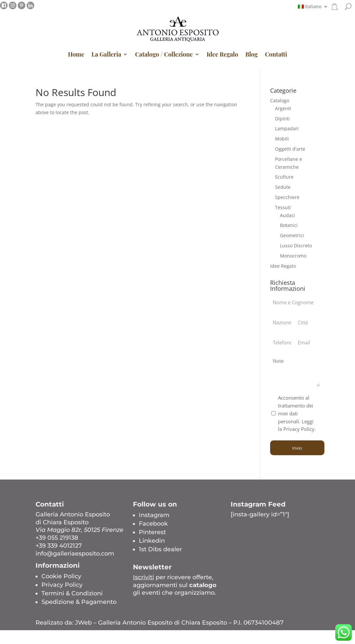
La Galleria (106, 54)
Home (76, 54)
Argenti (283, 108)
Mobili (282, 139)
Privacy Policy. (300, 429)
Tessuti (283, 207)
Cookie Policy (61, 576)
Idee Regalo (222, 54)
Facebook (153, 524)
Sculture (284, 177)
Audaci (288, 215)
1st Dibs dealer (160, 549)
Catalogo (280, 100)
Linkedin (152, 541)
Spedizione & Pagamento (79, 602)
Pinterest (152, 532)
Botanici (289, 225)
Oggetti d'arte (290, 149)
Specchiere (287, 197)
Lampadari (287, 128)
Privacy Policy (62, 585)
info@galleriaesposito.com (75, 554)
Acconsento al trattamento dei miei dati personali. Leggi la (297, 413)
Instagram (154, 515)
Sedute (283, 187)
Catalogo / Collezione (164, 54)
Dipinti (282, 119)
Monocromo (293, 256)
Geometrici (292, 235)
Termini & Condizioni (72, 593)
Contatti (276, 54)
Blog (252, 54)
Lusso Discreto (296, 246)
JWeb (83, 623)
